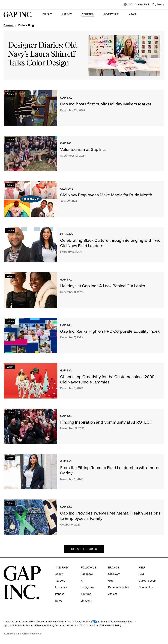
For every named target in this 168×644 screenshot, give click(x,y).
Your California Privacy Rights (117, 622)
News (132, 14)
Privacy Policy (56, 622)
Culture (10, 94)
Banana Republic (119, 587)
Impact (67, 14)
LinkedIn (86, 601)
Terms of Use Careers (33, 622)
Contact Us (146, 587)
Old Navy (67, 189)
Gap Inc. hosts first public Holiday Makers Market (106, 104)
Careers (88, 14)
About (47, 14)
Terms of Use (10, 622)
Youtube (86, 594)
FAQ (141, 574)
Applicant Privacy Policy (17, 625)
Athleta (113, 594)
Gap (111, 581)
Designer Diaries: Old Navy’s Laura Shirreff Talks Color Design (42, 54)
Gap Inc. (66, 98)
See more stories (84, 549)
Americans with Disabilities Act (79, 625)
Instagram (87, 587)
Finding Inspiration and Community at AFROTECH (106, 422)
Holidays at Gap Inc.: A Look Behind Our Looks (103, 286)
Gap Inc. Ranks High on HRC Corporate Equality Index (110, 331)
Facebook (87, 574)
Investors (111, 14)
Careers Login (143, 4)
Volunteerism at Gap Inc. (83, 149)
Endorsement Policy (110, 625)
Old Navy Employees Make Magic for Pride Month (106, 195)
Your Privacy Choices (79, 622)
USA (128, 5)
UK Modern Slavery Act (46, 625)
